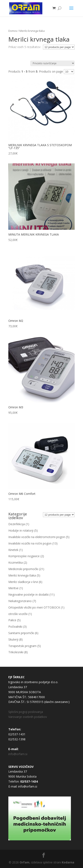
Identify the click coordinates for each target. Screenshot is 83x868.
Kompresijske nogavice (24, 556)
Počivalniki (15, 627)
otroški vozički (18, 614)
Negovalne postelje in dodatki (28, 595)
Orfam (25, 862)
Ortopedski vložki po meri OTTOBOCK (34, 607)
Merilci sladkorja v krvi (23, 582)
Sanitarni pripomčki (21, 633)
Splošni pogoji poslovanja (26, 712)
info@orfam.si (18, 754)
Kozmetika (16, 562)
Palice (12, 620)
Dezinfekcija (17, 524)
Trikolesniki (16, 652)
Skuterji (13, 639)
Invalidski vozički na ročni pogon (30, 543)
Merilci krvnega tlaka (22, 575)
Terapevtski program (22, 646)
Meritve (13, 588)
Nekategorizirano (20, 601)
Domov (13, 31)
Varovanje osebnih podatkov (28, 717)
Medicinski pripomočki (23, 569)
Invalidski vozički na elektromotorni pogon (37, 537)
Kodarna (68, 862)
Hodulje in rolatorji (21, 530)
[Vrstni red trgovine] (52, 63)
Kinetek (13, 550)
